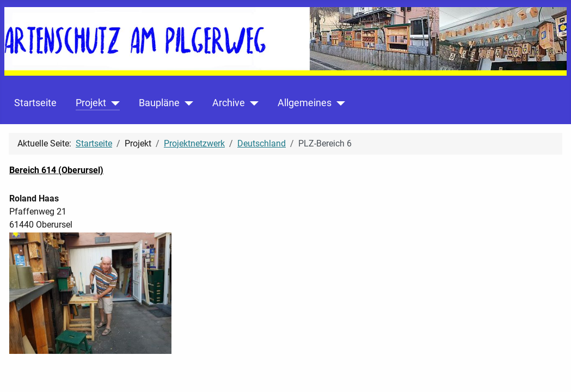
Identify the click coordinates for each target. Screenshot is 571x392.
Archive (229, 103)
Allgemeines (305, 103)
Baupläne (159, 103)
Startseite (35, 103)
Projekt (91, 103)
